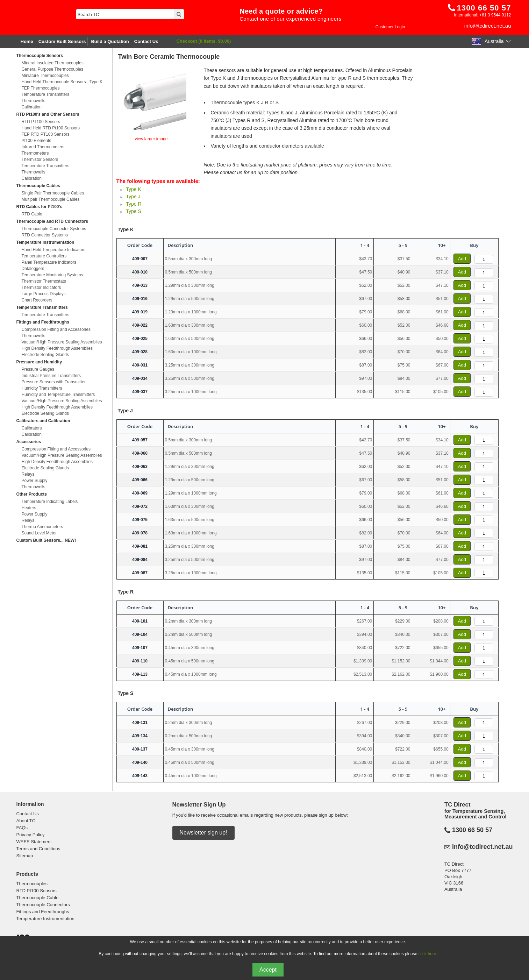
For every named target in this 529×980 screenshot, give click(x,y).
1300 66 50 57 (472, 830)
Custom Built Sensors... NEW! (46, 540)
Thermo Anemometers (42, 527)
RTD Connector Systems (45, 235)
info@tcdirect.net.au (488, 26)
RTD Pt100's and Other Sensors (48, 114)
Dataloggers (33, 269)
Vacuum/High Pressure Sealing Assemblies (62, 342)
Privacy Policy (31, 835)
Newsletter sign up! (203, 833)
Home (27, 41)
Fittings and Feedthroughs (43, 322)
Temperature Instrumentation (45, 242)
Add (462, 259)
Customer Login (390, 27)
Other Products (32, 494)
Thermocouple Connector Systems (54, 229)
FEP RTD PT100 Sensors (46, 134)
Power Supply (35, 481)
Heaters (29, 508)
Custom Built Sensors (62, 41)
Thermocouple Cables (38, 186)
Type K (134, 189)
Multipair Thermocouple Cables (51, 199)
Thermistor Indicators (41, 287)
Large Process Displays (44, 294)
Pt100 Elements (37, 141)
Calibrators (32, 428)
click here (427, 954)
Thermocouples (32, 884)
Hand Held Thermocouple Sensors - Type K (62, 82)
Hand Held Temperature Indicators (54, 250)
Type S (134, 211)
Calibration (32, 107)
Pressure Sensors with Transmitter (54, 382)
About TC (26, 821)
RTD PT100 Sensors (41, 122)
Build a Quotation (110, 41)
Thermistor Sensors (40, 159)
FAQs (22, 828)
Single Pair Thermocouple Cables (53, 193)
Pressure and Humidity (39, 362)
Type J (133, 197)
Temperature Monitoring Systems (52, 275)
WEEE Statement (34, 842)
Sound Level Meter (39, 533)
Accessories (29, 442)
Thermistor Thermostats (44, 281)
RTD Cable (32, 214)
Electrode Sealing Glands (45, 355)
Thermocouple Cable (38, 898)
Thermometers (35, 153)
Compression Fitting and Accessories (56, 329)
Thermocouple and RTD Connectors (52, 221)
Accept (268, 970)
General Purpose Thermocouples (53, 69)
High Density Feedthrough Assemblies (57, 348)
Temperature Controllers (44, 256)
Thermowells (34, 101)
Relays (28, 474)
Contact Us (146, 41)
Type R (134, 204)
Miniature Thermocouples (45, 76)
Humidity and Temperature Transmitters (58, 395)
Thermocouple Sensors (40, 56)
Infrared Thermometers (43, 147)
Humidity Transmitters (42, 388)
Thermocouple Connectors (43, 905)
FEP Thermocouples (41, 88)
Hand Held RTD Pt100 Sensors (51, 128)
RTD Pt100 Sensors (37, 891)
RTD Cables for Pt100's (40, 207)
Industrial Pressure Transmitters (51, 376)
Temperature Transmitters (46, 94)
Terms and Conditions (38, 849)
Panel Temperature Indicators (49, 262)
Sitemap (25, 856)
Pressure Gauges (38, 369)
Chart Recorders (37, 300)
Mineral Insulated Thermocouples (53, 63)
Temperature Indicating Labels (50, 502)
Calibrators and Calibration (43, 421)
